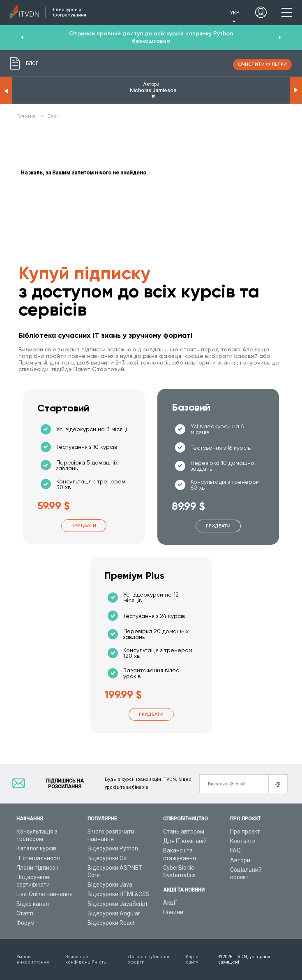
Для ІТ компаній (185, 841)
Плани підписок (37, 868)
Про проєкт (245, 831)
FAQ (235, 850)
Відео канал (33, 904)
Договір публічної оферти (148, 959)
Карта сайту (192, 959)
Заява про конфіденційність (86, 959)
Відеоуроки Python (113, 848)
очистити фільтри (262, 64)
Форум (25, 923)
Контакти (243, 841)
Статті (25, 913)
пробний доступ (120, 34)
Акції (170, 903)
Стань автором (184, 831)
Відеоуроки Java (110, 885)
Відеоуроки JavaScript (118, 904)
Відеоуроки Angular (114, 913)
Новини (173, 912)
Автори (240, 860)
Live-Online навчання (45, 894)
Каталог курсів (36, 848)
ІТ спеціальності (38, 858)
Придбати (84, 526)
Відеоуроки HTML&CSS (119, 894)
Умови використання (33, 959)
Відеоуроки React (111, 923)
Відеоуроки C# (107, 858)
